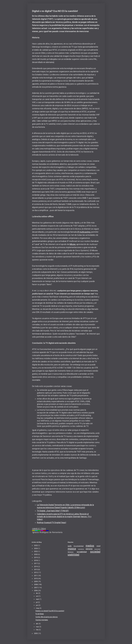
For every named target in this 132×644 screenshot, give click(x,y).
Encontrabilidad (79, 546)
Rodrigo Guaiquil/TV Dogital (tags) (52, 523)
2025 (36, 545)
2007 (36, 588)
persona (89, 549)
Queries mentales (42, 620)
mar (38, 627)
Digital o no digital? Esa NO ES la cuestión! (50, 611)
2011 (36, 576)
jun (37, 605)
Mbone (73, 244)
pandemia (81, 549)
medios (90, 546)
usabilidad (73, 555)
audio (70, 546)
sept (38, 599)
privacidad (97, 549)
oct (37, 596)
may (38, 608)
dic (37, 593)
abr (37, 624)
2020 (36, 554)
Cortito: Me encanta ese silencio (47, 617)
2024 (36, 548)
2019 (36, 557)
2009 (36, 582)
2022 (36, 551)
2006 (36, 591)
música (72, 549)
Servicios (71, 552)
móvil (98, 546)
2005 (36, 633)
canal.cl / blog (39, 529)
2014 (36, 567)
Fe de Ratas (40, 614)
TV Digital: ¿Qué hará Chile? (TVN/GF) (53, 511)
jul (37, 602)
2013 (36, 570)
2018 (36, 560)
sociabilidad (82, 552)
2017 (36, 563)
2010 (36, 579)
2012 (36, 572)
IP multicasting (84, 232)
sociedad (95, 552)
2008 (36, 584)
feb (37, 630)
